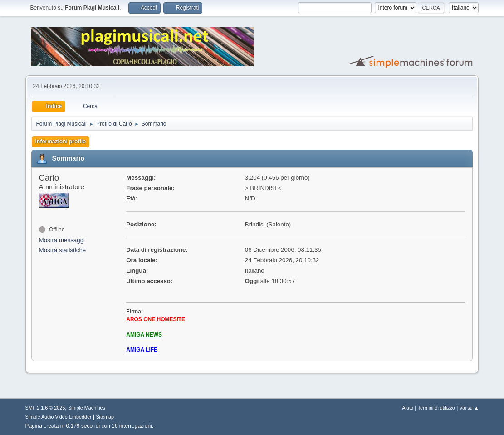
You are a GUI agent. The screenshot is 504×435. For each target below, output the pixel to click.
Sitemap (105, 417)
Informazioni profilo (61, 142)
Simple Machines (87, 408)
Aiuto (408, 408)
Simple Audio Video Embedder (59, 417)
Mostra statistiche (63, 250)
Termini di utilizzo (436, 408)
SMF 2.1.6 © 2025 (45, 408)
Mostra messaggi (62, 240)
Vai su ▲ (469, 408)
